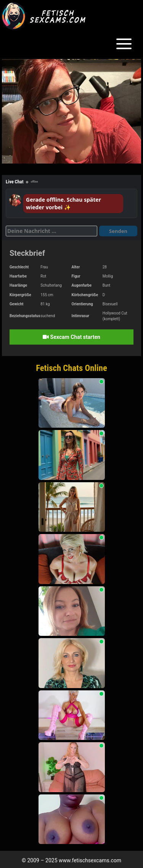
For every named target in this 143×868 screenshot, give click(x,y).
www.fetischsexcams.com (90, 860)
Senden (118, 231)
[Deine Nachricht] (51, 231)
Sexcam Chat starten (71, 337)
